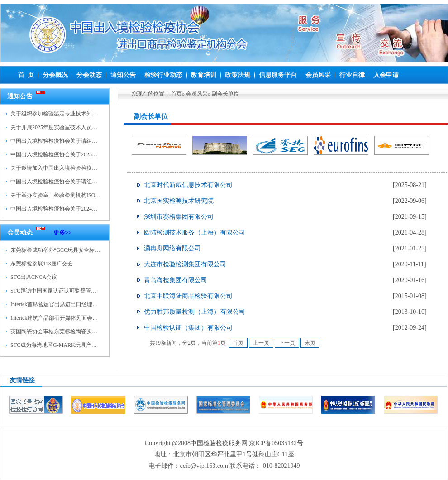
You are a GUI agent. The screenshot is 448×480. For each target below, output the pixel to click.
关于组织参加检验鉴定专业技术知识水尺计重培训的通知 (78, 114)
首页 (176, 94)
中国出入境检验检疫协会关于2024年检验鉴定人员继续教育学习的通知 (95, 209)
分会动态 (89, 75)
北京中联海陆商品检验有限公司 (188, 296)
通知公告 (123, 75)
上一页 (261, 343)
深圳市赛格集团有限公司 (179, 217)
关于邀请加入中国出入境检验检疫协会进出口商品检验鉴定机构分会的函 (97, 168)
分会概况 (55, 75)
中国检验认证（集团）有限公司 (188, 328)
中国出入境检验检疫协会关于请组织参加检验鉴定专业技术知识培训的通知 (100, 182)
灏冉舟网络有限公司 (172, 248)
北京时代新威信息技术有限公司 (188, 185)
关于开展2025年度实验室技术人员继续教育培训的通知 (76, 127)
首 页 (26, 75)
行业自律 (352, 75)
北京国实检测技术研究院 (179, 201)
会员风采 (318, 75)
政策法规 (238, 75)
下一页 (287, 343)
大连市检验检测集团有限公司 (185, 264)
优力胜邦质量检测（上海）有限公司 (195, 312)
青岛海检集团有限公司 (176, 280)
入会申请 (386, 75)
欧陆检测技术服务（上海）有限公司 (195, 233)
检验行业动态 (163, 75)
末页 (310, 343)
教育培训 (204, 75)
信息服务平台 (278, 75)
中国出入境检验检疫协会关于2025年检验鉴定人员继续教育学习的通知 (95, 154)
